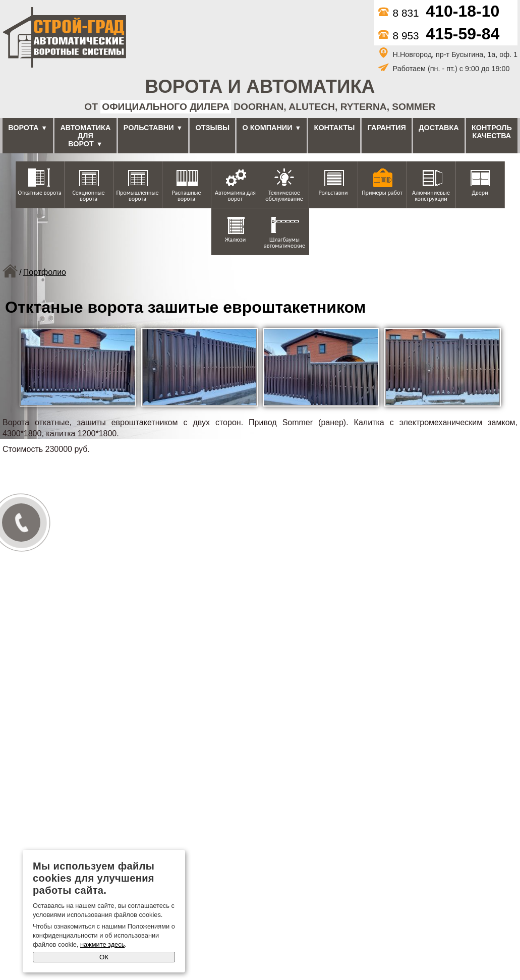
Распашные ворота (186, 196)
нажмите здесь (102, 944)
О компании (268, 128)
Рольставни (149, 128)
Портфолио (45, 272)
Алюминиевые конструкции (431, 196)
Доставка (439, 128)
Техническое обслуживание (284, 196)
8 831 (439, 13)
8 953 (439, 36)
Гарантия (387, 128)
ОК (104, 957)
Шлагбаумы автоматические (284, 243)
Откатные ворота (39, 193)
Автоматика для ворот (85, 136)
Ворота (23, 128)
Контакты (335, 128)
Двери (480, 193)
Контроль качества (492, 132)
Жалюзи (236, 240)
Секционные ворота (88, 196)
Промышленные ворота (138, 196)
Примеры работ (382, 193)
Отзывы (213, 128)
